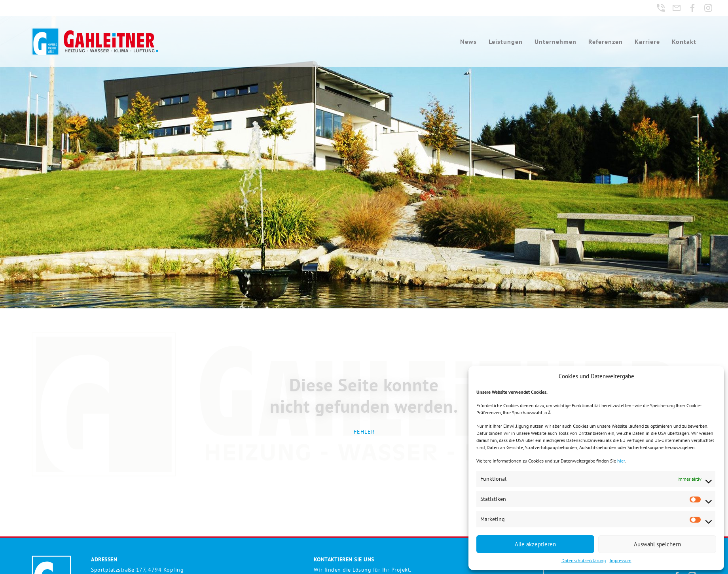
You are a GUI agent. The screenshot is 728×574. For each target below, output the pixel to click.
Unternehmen (556, 42)
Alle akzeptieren (535, 544)
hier (621, 461)
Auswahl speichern (657, 544)
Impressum (621, 560)
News (469, 42)
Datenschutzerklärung (584, 560)
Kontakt (685, 42)
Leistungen (506, 42)
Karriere (648, 42)
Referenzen (606, 42)
